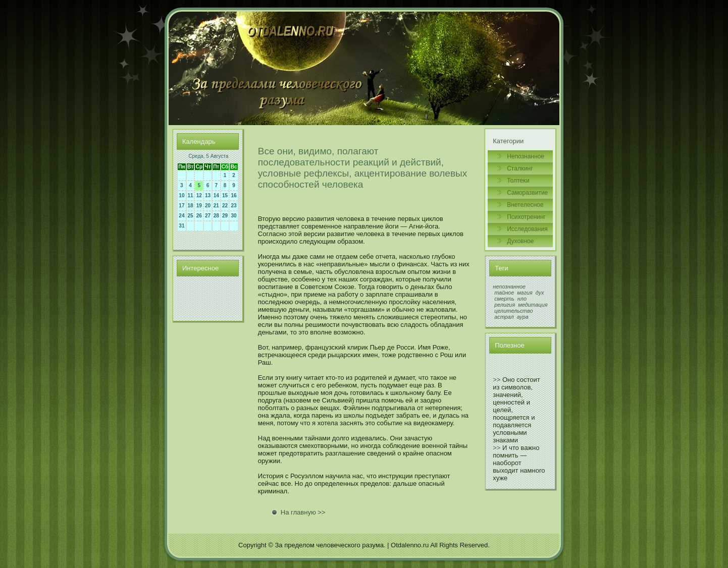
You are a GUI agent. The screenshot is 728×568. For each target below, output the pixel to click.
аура (523, 317)
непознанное (509, 287)
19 (199, 206)
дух (540, 293)
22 (225, 206)
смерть (504, 299)
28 (216, 216)
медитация (533, 305)
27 (208, 216)
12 (199, 195)
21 (216, 206)
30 (234, 216)
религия (505, 305)
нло (522, 299)
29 (225, 216)
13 (208, 195)
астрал (504, 317)
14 (216, 195)
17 (181, 206)
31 (181, 226)
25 (191, 216)
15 (225, 195)
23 (234, 206)
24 (181, 216)
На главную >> (303, 512)
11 (191, 195)
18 (191, 206)
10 (181, 195)
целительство (513, 311)
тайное (504, 293)
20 (208, 206)
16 (234, 195)
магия (525, 293)
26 (199, 216)
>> (497, 380)
